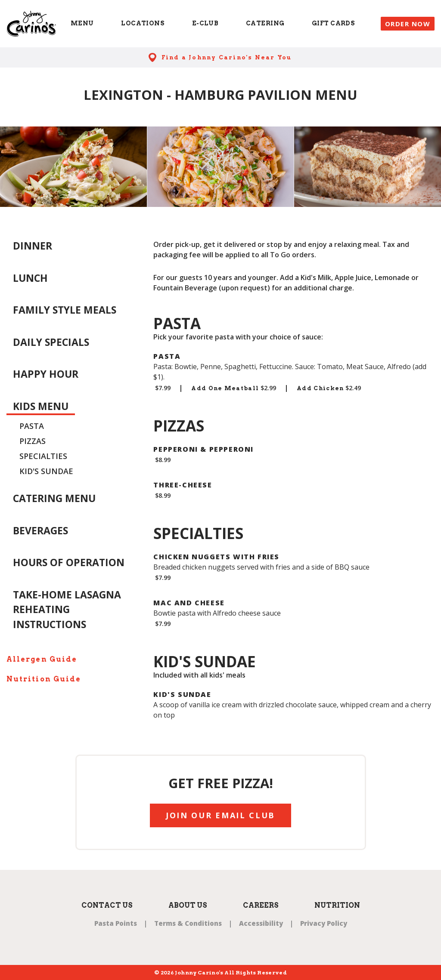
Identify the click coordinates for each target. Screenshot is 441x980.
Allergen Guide (42, 659)
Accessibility (261, 923)
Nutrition (337, 905)
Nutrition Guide (44, 679)
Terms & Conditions (188, 923)
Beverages (40, 530)
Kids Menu (41, 406)
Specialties (43, 456)
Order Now (408, 24)
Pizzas (33, 441)
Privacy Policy (324, 923)
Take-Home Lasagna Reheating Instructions (67, 609)
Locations (143, 23)
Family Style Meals (65, 310)
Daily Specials (51, 342)
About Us (188, 905)
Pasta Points (116, 923)
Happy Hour (46, 374)
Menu (82, 23)
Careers (261, 905)
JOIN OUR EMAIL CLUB (220, 815)
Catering (265, 23)
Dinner (33, 246)
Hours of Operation (69, 562)
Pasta (32, 426)
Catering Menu (54, 498)
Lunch (30, 278)
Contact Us (107, 905)
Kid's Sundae (46, 471)
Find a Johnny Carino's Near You (227, 57)
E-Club (205, 23)
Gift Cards (333, 23)
